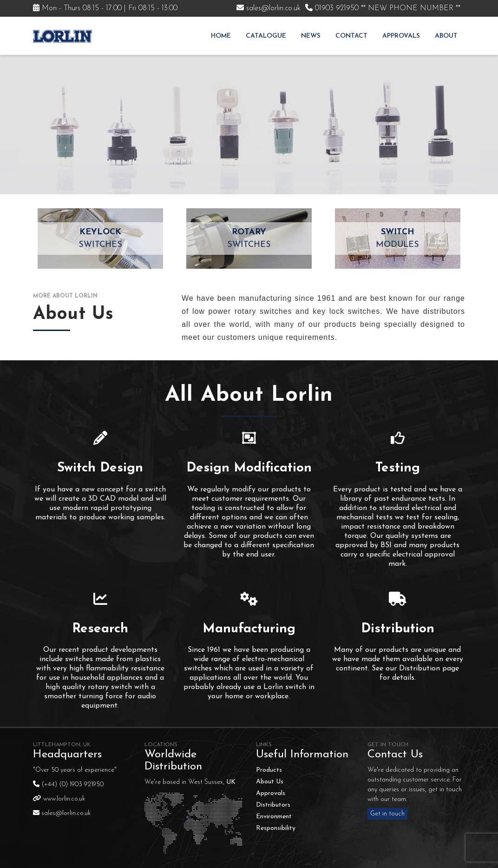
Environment (274, 817)
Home (221, 36)
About (446, 36)
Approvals (401, 36)
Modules (398, 238)
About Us (270, 782)
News (311, 36)
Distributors (273, 805)
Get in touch (387, 814)
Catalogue (266, 36)
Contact (351, 36)
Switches (100, 238)
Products (269, 770)
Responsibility (276, 828)
